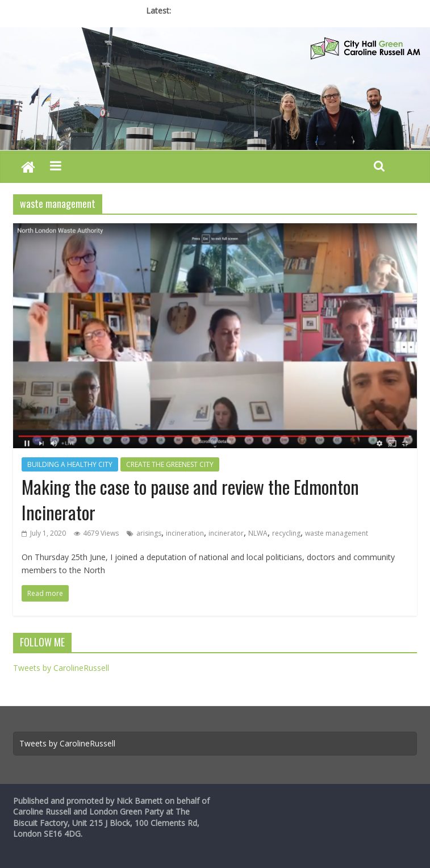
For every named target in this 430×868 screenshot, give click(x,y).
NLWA (258, 533)
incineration (185, 533)
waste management (337, 533)
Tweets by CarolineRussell (61, 668)
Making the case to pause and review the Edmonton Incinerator (190, 499)
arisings (149, 533)
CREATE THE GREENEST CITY (170, 464)
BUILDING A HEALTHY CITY (70, 464)
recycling (286, 533)
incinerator (226, 533)
